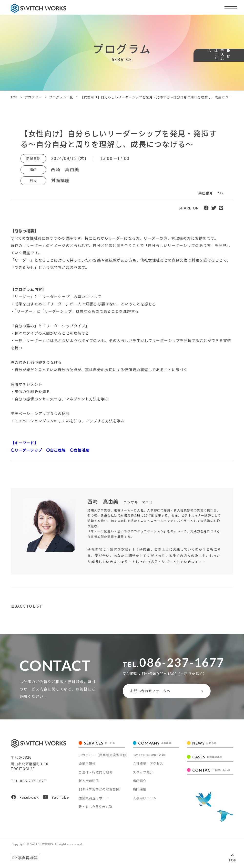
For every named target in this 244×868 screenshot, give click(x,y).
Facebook (25, 799)
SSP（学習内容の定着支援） (101, 791)
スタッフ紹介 (143, 774)
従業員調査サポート (94, 800)
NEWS (204, 745)
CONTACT (211, 772)
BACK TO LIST (26, 606)
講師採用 (140, 791)
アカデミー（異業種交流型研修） (104, 757)
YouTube (56, 799)
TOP (233, 860)
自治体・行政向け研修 (96, 774)
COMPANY (155, 745)
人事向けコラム (145, 800)
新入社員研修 (89, 783)
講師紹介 (140, 783)
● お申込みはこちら (236, 74)
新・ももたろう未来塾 (96, 809)
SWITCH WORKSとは (149, 757)
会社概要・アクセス (148, 766)
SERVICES (100, 745)
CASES (207, 759)
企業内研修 (87, 766)
